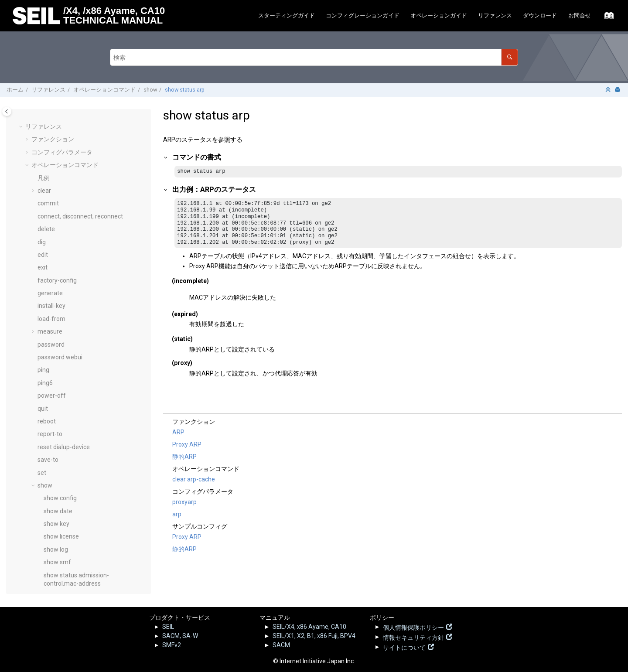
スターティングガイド (287, 15)
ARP (178, 433)
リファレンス (495, 15)
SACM (281, 645)
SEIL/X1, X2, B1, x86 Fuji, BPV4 (314, 636)
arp (177, 515)
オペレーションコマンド (104, 90)
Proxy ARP (187, 445)
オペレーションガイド (439, 15)
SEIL (168, 627)
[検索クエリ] (314, 57)
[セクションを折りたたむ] (609, 90)
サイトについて (404, 647)
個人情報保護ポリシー (413, 627)
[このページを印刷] (618, 90)
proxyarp (184, 502)
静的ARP (184, 457)
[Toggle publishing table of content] (7, 111)
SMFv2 (172, 645)
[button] (40, 115)
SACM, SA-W (180, 636)
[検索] (510, 57)
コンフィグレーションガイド (363, 15)
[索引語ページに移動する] (606, 18)
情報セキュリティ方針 (413, 637)
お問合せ (580, 15)
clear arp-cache (194, 480)
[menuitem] (286, 16)
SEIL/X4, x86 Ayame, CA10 (309, 627)
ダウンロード (540, 15)
